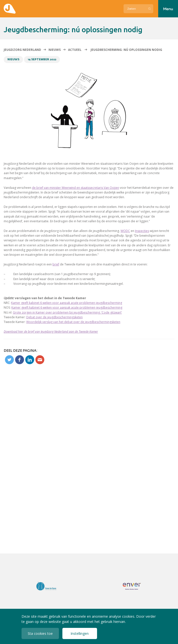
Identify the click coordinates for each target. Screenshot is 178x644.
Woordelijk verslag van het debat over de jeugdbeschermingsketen (73, 322)
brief (56, 264)
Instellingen (80, 633)
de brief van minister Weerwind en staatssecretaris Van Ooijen (76, 188)
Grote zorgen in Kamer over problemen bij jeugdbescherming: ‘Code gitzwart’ (67, 312)
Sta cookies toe (40, 633)
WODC (125, 231)
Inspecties (142, 231)
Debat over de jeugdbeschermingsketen (54, 317)
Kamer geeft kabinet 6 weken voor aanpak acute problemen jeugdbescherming (67, 303)
